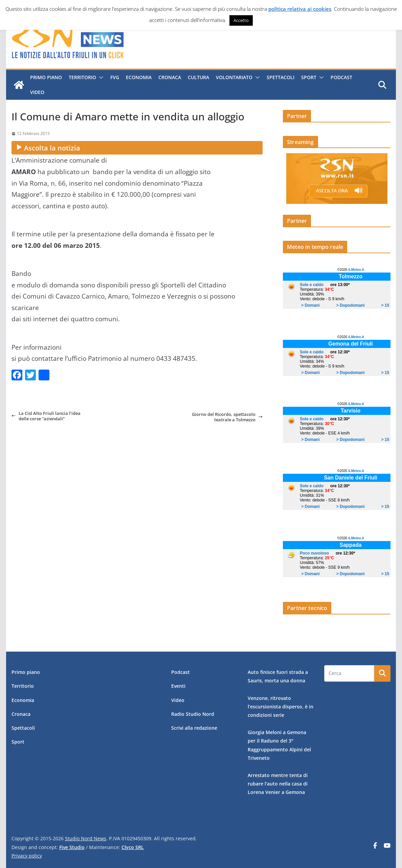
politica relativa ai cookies (300, 9)
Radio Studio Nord (193, 714)
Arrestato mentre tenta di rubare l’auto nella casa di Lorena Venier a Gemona (278, 784)
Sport (308, 77)
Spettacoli (280, 77)
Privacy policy (27, 856)
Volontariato (234, 77)
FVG (114, 77)
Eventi (178, 686)
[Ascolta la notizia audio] (137, 148)
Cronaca (169, 77)
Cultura (198, 77)
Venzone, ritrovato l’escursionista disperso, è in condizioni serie (281, 707)
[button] (99, 77)
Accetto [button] (241, 20)
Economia (138, 77)
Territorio (82, 77)
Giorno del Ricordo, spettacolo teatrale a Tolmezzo (227, 417)
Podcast (341, 77)
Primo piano (46, 77)
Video (37, 92)
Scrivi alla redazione (194, 728)
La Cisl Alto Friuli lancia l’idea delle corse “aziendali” (46, 416)
